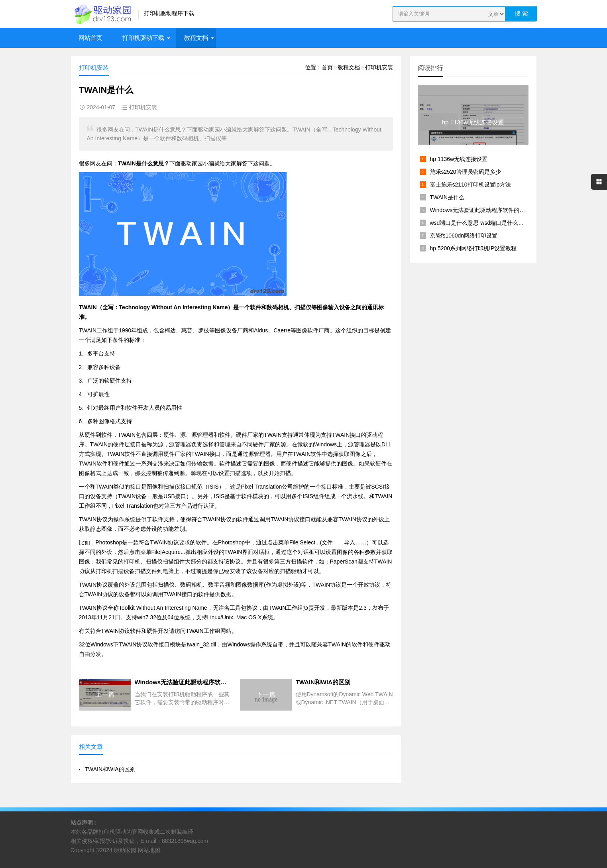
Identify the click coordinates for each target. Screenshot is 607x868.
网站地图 (149, 850)
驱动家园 (125, 850)
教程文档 (196, 38)
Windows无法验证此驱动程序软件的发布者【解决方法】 (500, 210)
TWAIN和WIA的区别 (110, 769)
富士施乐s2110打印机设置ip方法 (470, 185)
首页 (327, 67)
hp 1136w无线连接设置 (459, 159)
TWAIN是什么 (447, 197)
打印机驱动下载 (143, 38)
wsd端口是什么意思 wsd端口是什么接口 (480, 223)
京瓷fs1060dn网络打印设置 (464, 236)
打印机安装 (379, 67)
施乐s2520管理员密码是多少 (466, 172)
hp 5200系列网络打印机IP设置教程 (473, 248)
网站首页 (90, 38)
